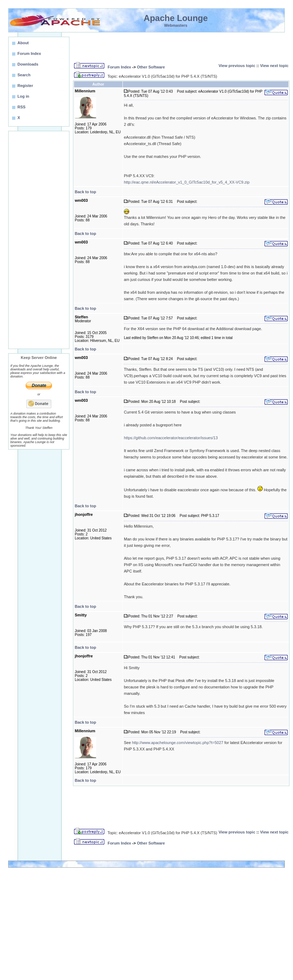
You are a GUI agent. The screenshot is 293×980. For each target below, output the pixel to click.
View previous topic (237, 66)
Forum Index (119, 67)
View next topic (274, 66)
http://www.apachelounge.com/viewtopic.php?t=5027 (178, 743)
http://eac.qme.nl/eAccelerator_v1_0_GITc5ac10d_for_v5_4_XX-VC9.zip (187, 182)
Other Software (151, 67)
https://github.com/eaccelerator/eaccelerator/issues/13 (171, 438)
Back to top (85, 192)
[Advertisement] (39, 240)
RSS (22, 107)
